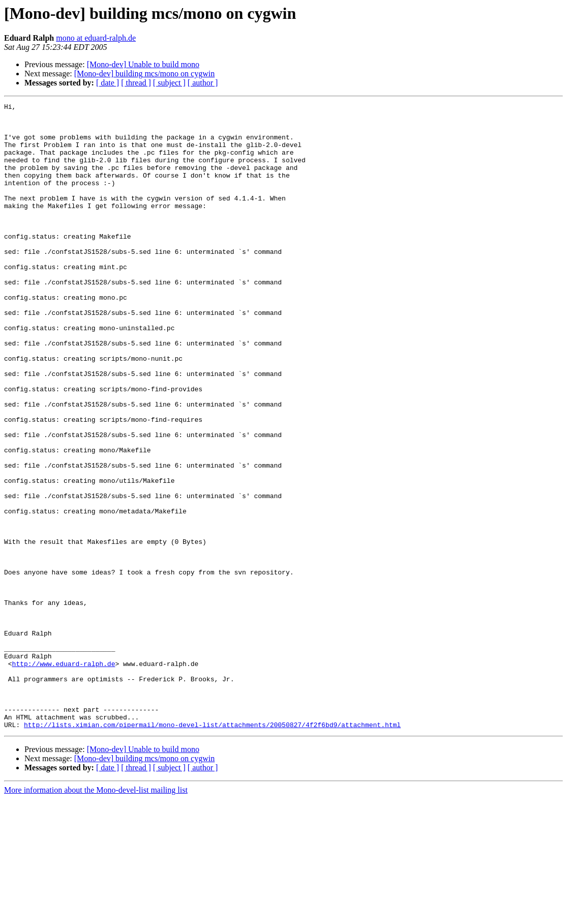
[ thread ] (136, 83)
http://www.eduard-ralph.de (64, 776)
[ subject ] (169, 83)
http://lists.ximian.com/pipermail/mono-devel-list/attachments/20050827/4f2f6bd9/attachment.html (212, 850)
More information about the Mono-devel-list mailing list (96, 915)
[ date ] (108, 83)
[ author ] (203, 83)
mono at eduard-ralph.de (96, 38)
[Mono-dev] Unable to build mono (143, 64)
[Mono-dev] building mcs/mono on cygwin (144, 74)
